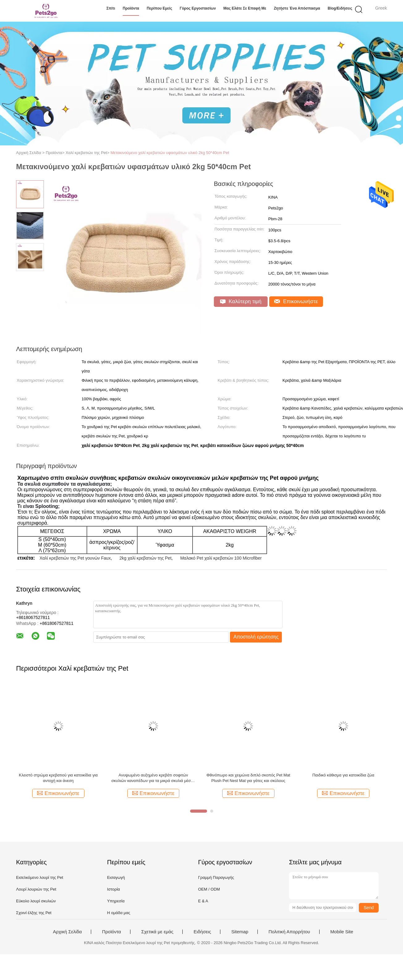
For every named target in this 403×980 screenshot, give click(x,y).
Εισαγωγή (116, 877)
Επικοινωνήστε (296, 301)
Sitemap (240, 932)
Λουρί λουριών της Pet (36, 889)
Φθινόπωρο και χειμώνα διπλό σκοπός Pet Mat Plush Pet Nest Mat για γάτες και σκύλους (248, 778)
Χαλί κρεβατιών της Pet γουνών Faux (75, 558)
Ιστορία (113, 889)
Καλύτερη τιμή (241, 301)
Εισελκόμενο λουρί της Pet (40, 877)
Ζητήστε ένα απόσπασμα (297, 8)
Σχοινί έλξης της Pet (34, 913)
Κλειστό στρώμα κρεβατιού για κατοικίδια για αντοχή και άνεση (58, 778)
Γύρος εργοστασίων (198, 8)
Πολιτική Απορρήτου (289, 932)
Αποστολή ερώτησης (256, 637)
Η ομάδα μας (119, 913)
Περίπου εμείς (159, 8)
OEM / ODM (209, 889)
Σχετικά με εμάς (157, 932)
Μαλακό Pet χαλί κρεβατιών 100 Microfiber (221, 558)
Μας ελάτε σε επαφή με (245, 8)
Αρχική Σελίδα (67, 932)
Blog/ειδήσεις (340, 8)
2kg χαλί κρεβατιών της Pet (145, 558)
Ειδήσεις (202, 932)
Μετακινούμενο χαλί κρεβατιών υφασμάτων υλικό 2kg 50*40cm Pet (170, 153)
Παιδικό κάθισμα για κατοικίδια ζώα (343, 775)
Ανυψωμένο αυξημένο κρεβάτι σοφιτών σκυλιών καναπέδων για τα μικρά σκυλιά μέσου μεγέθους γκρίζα (153, 778)
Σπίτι (111, 8)
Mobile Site (342, 932)
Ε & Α (203, 901)
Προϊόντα (131, 8)
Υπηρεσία (116, 901)
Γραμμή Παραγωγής (216, 877)
